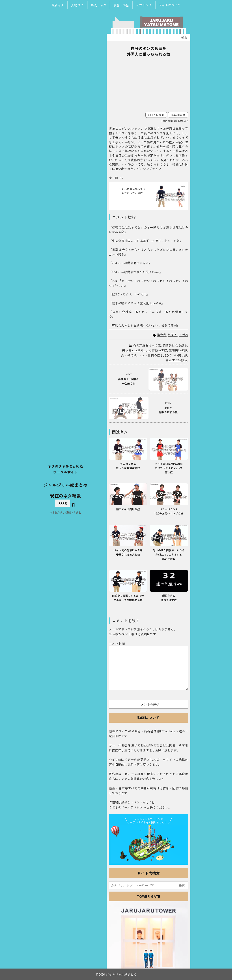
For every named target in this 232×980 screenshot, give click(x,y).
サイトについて (170, 5)
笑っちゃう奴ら (133, 350)
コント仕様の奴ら (151, 355)
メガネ (184, 335)
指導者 (161, 335)
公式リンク (144, 5)
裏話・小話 (121, 5)
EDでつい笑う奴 (176, 355)
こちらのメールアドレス (126, 807)
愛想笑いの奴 (178, 350)
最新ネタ (58, 5)
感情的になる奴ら (175, 345)
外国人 (173, 335)
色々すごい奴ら (176, 360)
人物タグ (77, 5)
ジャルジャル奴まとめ (65, 485)
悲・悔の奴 (129, 355)
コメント (117, 643)
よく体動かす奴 (156, 350)
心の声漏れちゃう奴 (147, 345)
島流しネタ (98, 5)
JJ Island (148, 844)
